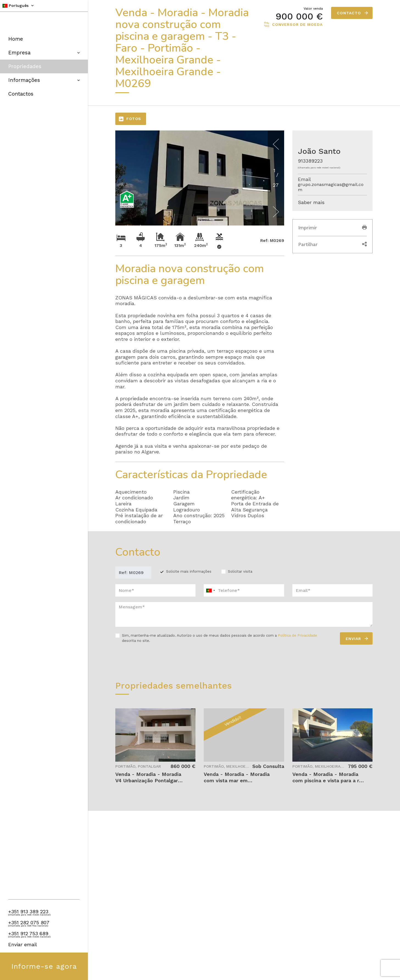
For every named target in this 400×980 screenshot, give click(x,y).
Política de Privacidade (297, 635)
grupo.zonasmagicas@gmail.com (331, 187)
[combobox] (244, 590)
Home (16, 39)
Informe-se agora (44, 966)
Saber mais (311, 202)
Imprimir (332, 228)
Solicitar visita (240, 571)
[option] (200, 198)
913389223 (310, 161)
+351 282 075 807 (29, 922)
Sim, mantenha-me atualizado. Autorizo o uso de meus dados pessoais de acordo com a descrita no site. (219, 638)
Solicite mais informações (189, 571)
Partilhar (332, 244)
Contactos (21, 94)
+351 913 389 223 (28, 911)
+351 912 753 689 (28, 933)
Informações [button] (44, 80)
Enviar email (23, 944)
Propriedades (25, 66)
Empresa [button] (44, 53)
